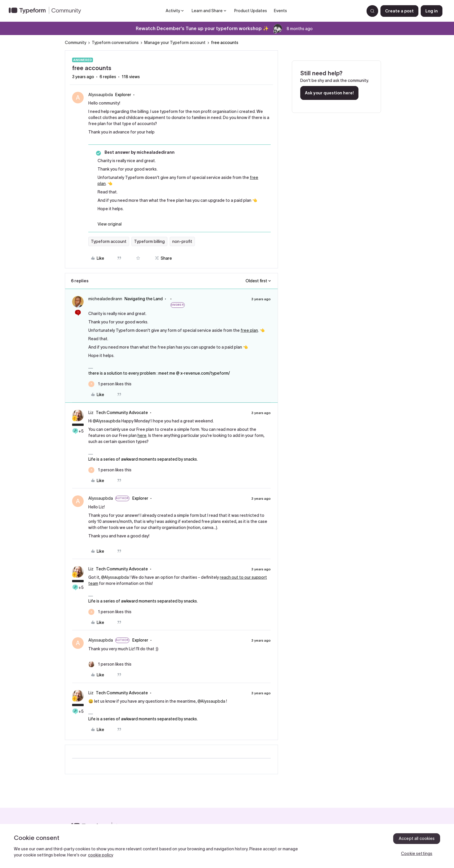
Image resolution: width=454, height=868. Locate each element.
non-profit (182, 241)
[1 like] (110, 384)
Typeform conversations (115, 43)
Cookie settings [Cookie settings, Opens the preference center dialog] (417, 854)
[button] (399, 11)
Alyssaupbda (101, 95)
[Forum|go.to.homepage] (47, 11)
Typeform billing (149, 241)
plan (102, 184)
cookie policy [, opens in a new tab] (101, 855)
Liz (91, 413)
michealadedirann (105, 299)
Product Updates (251, 11)
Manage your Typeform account (175, 43)
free (254, 177)
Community (76, 43)
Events (280, 11)
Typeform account (109, 241)
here (142, 435)
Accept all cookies (417, 838)
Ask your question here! (329, 93)
